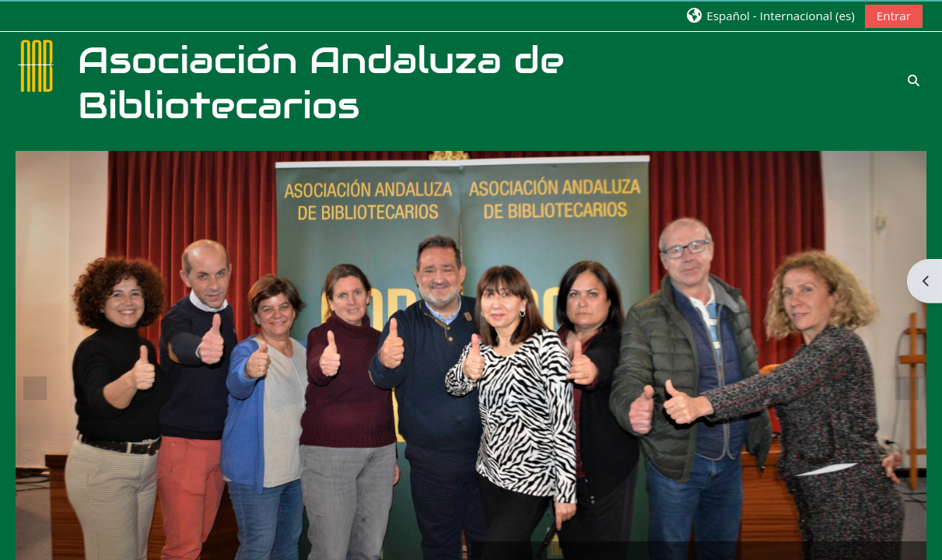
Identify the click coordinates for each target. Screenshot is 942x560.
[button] (770, 15)
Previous (35, 388)
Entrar (894, 16)
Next (907, 388)
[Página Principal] (37, 65)
